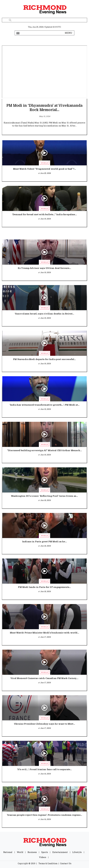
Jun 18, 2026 (46, 500)
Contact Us (66, 863)
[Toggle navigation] (18, 33)
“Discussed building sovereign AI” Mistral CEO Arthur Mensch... (44, 450)
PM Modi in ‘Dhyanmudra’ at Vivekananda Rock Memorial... (44, 108)
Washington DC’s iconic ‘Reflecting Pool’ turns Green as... (44, 496)
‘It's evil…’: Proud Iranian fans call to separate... (44, 769)
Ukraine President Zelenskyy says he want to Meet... (44, 724)
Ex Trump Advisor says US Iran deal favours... (44, 268)
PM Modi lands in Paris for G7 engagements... (44, 587)
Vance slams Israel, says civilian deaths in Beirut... (44, 314)
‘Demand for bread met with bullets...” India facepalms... (44, 214)
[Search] (44, 20)
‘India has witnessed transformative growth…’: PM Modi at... (44, 405)
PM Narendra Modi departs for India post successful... (44, 359)
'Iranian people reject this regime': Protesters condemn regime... (44, 815)
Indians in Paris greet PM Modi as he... (44, 542)
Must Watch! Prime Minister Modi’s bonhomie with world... (44, 633)
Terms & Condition (48, 863)
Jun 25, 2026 (45, 173)
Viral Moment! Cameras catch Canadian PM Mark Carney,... (44, 678)
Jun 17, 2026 (46, 637)
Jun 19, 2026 (46, 219)
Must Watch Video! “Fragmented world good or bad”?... (44, 169)
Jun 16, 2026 (46, 774)
